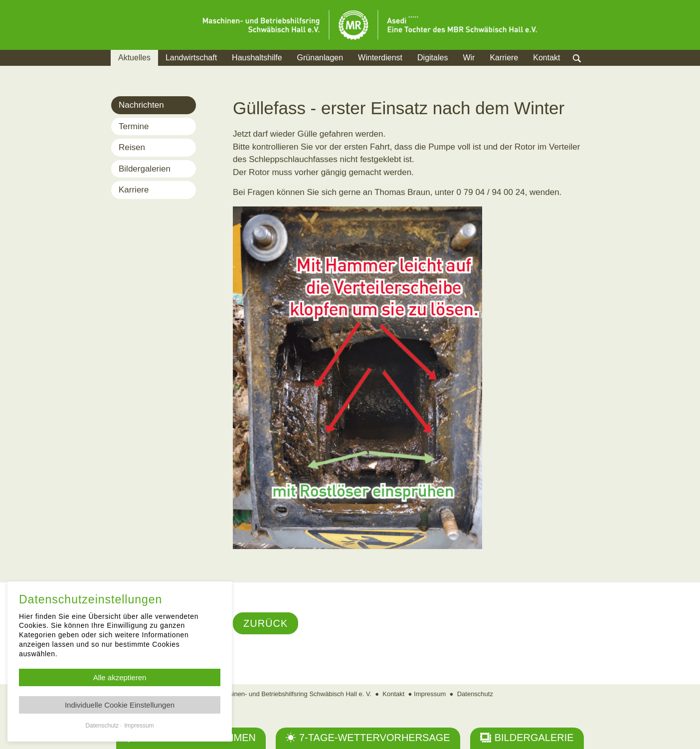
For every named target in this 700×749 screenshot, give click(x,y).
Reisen (132, 147)
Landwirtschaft (191, 58)
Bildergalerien (145, 169)
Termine (134, 126)
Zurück (265, 623)
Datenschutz (475, 694)
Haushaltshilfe (257, 58)
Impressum (430, 694)
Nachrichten (141, 105)
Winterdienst (380, 58)
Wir (469, 58)
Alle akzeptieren (120, 677)
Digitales (433, 58)
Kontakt (546, 58)
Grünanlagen (320, 58)
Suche (587, 70)
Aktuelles (134, 58)
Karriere (504, 58)
